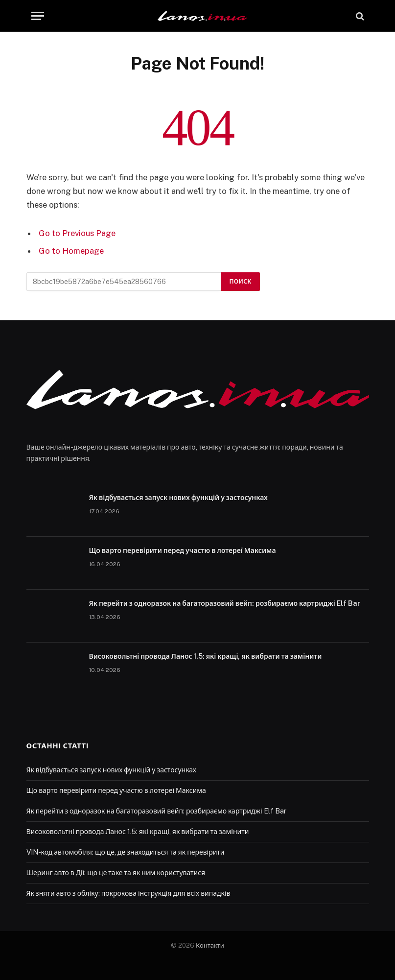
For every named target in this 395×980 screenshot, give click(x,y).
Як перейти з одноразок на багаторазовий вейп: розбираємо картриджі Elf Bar (225, 603)
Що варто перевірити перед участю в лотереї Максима (183, 550)
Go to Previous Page (77, 233)
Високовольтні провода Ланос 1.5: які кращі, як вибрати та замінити (206, 656)
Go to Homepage (71, 251)
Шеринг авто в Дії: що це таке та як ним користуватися (116, 873)
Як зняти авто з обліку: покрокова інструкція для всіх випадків (128, 893)
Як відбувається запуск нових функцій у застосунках (178, 498)
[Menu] (38, 16)
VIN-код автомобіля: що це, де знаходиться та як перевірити (126, 852)
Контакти (210, 945)
